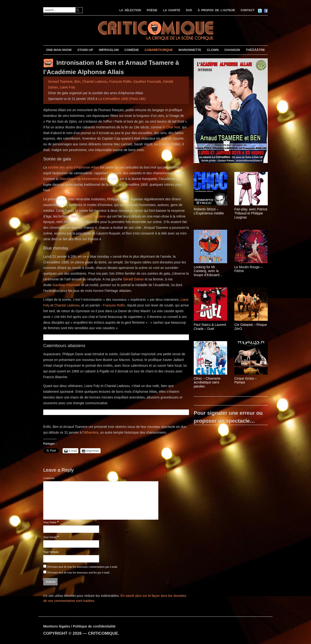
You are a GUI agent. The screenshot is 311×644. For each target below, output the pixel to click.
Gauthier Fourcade (147, 82)
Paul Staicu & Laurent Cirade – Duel (210, 327)
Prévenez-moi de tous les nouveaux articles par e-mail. (79, 573)
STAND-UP (85, 50)
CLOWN (213, 50)
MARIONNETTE (190, 50)
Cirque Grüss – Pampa (246, 380)
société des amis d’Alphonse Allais (73, 167)
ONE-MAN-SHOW (59, 50)
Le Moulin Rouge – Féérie (248, 269)
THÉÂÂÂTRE (255, 50)
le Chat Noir (171, 127)
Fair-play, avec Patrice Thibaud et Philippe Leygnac (251, 213)
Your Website (51, 552)
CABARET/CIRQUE (159, 50)
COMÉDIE (132, 50)
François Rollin (121, 82)
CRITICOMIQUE (103, 633)
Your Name (50, 522)
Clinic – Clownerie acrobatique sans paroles (207, 382)
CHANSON (232, 50)
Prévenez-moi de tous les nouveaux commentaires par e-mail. (83, 567)
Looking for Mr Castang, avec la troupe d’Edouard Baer (206, 271)
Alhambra (91, 432)
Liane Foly (67, 87)
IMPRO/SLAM (109, 50)
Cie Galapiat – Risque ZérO (251, 327)
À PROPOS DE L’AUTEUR (216, 10)
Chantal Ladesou (95, 82)
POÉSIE (152, 10)
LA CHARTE (172, 10)
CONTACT (247, 10)
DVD (189, 10)
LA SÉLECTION (130, 10)
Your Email (50, 537)
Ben (77, 82)
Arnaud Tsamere (60, 82)
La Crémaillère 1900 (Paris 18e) (122, 99)
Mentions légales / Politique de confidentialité (79, 626)
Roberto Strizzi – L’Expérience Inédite (209, 211)
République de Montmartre (79, 179)
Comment (49, 478)
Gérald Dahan (133, 279)
